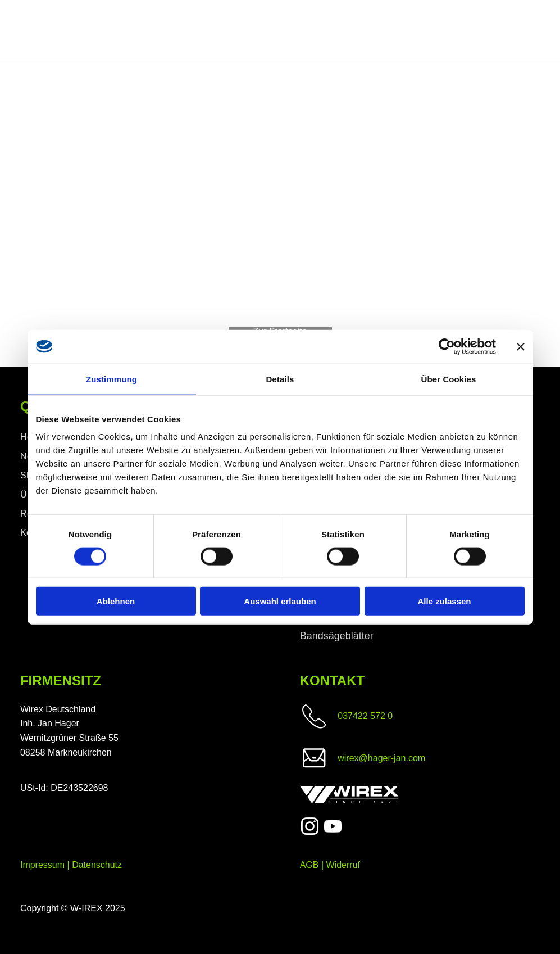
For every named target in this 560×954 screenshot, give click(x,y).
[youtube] (333, 828)
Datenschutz (97, 865)
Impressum (42, 865)
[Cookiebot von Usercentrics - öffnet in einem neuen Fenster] (447, 346)
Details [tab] (280, 379)
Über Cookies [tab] (449, 379)
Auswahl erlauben (280, 601)
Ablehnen (116, 601)
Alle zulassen (444, 601)
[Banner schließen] (521, 346)
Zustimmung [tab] (111, 379)
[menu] (535, 31)
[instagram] (310, 828)
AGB (309, 865)
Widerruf (343, 865)
